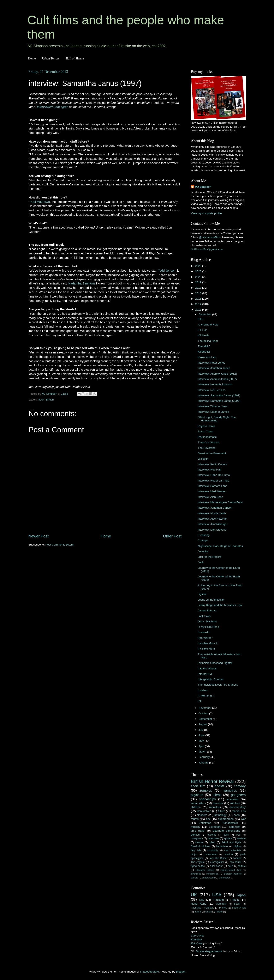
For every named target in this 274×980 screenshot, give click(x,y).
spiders (228, 838)
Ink (200, 701)
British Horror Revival (212, 781)
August (203, 724)
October (204, 713)
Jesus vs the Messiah (211, 600)
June (202, 735)
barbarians (222, 846)
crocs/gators (217, 862)
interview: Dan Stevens (212, 530)
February (204, 757)
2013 (199, 310)
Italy (201, 900)
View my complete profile (206, 213)
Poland (219, 912)
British (50, 400)
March (203, 752)
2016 (199, 293)
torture (242, 866)
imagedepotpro (150, 972)
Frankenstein (230, 823)
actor (41, 400)
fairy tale (196, 850)
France (223, 908)
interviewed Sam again (53, 107)
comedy (240, 786)
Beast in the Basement (212, 453)
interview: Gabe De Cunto (214, 475)
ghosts (220, 786)
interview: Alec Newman (213, 519)
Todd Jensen (167, 271)
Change (203, 540)
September (206, 719)
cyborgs (212, 835)
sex (208, 819)
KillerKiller (204, 352)
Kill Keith (203, 335)
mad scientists (233, 850)
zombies (206, 790)
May (201, 741)
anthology (221, 815)
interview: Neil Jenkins (212, 390)
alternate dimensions (227, 831)
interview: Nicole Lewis (212, 513)
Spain (237, 904)
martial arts (239, 811)
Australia (196, 908)
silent (212, 842)
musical (196, 827)
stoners (194, 878)
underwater (224, 878)
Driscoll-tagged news (209, 951)
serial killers (198, 803)
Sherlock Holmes (201, 846)
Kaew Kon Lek (207, 357)
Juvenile (203, 551)
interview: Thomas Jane (213, 406)
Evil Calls (197, 943)
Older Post (172, 536)
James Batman (207, 610)
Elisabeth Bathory (205, 870)
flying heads (198, 866)
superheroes (226, 819)
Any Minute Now (208, 325)
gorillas (195, 835)
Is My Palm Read (209, 627)
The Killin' (204, 346)
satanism (235, 827)
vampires (230, 790)
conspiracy (197, 838)
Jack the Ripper (218, 858)
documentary (238, 807)
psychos (197, 795)
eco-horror (236, 862)
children (196, 807)
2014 (199, 304)
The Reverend (207, 448)
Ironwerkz (204, 632)
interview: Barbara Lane (213, 486)
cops (237, 815)
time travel (198, 831)
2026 (199, 266)
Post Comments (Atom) (60, 545)
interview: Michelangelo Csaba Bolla (220, 502)
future (222, 811)
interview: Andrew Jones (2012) (217, 374)
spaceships (207, 799)
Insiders (203, 690)
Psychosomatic (207, 437)
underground (209, 878)
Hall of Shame (75, 58)
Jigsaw (202, 594)
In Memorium (206, 696)
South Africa (239, 908)
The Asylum (198, 862)
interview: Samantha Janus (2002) (219, 401)
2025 (199, 271)
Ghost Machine (207, 621)
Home (32, 58)
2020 (199, 277)
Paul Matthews (40, 202)
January (204, 763)
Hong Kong (199, 904)
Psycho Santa (206, 426)
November (205, 708)
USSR (208, 912)
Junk (201, 562)
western (241, 838)
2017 (199, 288)
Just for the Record (210, 557)
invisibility (213, 850)
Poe (238, 835)
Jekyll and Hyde (231, 842)
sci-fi (231, 866)
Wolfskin (203, 459)
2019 (199, 282)
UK (194, 895)
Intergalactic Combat (211, 679)
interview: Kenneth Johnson (215, 384)
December (205, 314)
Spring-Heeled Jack (231, 870)
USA (217, 895)
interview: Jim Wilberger (213, 524)
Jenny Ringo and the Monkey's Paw (220, 605)
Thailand (218, 900)
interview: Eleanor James (213, 412)
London (237, 858)
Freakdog (204, 535)
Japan (241, 895)
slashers (202, 815)
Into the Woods (207, 668)
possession (211, 854)
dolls (226, 835)
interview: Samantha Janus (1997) (219, 395)
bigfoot (237, 846)
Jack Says (204, 616)
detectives (213, 838)
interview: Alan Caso (210, 497)
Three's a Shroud (209, 442)
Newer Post (38, 536)
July (201, 730)
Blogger (181, 972)
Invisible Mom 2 (208, 643)
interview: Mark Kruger (212, 491)
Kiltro (201, 319)
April (202, 746)
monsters (215, 807)
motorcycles (212, 874)
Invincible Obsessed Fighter (215, 663)
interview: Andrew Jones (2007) (217, 379)
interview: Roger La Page (214, 481)
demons (218, 803)
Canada (210, 908)
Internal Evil (205, 674)
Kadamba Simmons (82, 283)
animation (233, 799)
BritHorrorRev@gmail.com (207, 249)
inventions (196, 874)
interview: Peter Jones (212, 363)
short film (198, 786)
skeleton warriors (233, 874)
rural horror (216, 866)
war (243, 819)
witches (235, 803)
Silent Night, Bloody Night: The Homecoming (217, 419)
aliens (217, 795)
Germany (221, 904)
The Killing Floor (208, 341)
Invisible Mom (206, 649)
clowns (199, 842)
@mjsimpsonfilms (210, 237)
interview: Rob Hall (210, 470)
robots (195, 819)
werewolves (204, 811)
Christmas (205, 823)
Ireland (198, 912)
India (236, 900)
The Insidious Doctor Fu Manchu (218, 685)
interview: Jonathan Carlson (215, 508)
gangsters (238, 795)
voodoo (229, 854)
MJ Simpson (203, 187)
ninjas (194, 854)
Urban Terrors (51, 58)
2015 (199, 299)
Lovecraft (215, 827)
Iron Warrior (205, 638)
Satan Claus (205, 431)
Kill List (202, 330)
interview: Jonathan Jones (214, 368)
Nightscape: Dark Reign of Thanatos (220, 546)
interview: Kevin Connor (213, 464)
